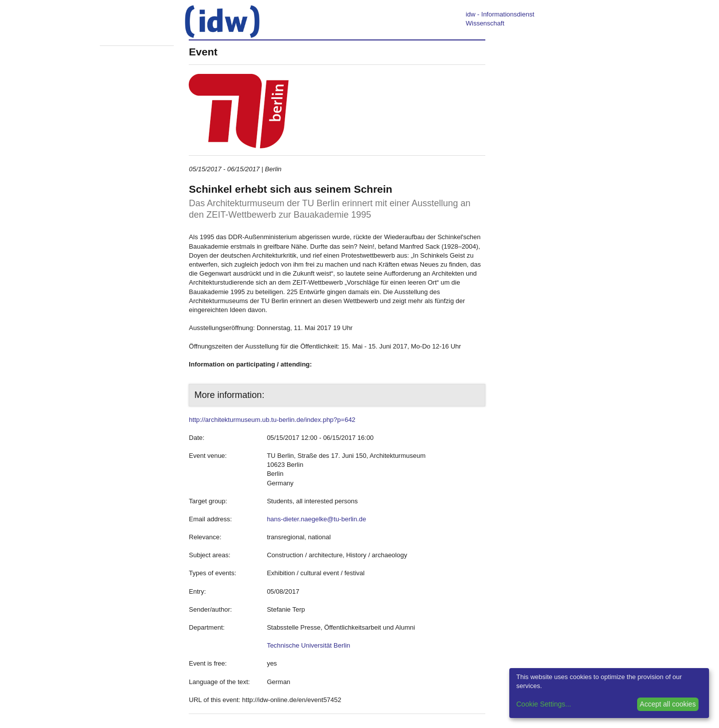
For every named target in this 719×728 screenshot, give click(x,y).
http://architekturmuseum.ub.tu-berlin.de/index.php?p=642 (272, 420)
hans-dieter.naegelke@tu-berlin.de (316, 519)
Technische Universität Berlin (308, 645)
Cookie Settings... (544, 704)
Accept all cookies (668, 704)
